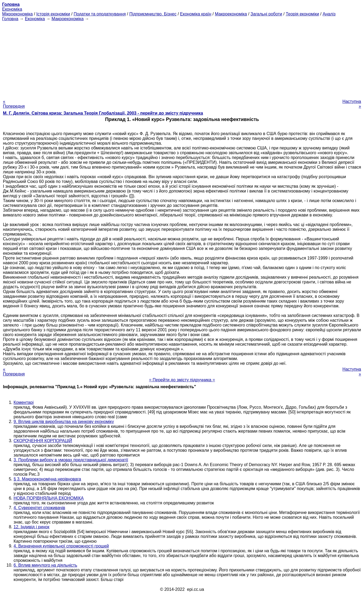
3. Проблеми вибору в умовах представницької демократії (71, 460)
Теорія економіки (302, 14)
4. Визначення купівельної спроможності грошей (61, 546)
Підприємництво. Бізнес (153, 14)
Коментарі (24, 402)
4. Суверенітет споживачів (39, 508)
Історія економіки (53, 14)
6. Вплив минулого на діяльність (45, 565)
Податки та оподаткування (100, 14)
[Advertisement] (182, 58)
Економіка (12, 9)
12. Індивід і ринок (31, 527)
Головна (10, 19)
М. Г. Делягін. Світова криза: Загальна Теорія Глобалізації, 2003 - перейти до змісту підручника (103, 113)
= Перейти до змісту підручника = (182, 380)
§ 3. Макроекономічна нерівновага (47, 479)
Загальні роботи (266, 14)
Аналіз (329, 14)
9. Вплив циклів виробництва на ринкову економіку (64, 422)
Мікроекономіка (17, 14)
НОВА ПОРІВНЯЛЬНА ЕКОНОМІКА (49, 498)
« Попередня (14, 104)
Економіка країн (196, 14)
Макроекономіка (231, 14)
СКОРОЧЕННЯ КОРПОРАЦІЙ (43, 441)
